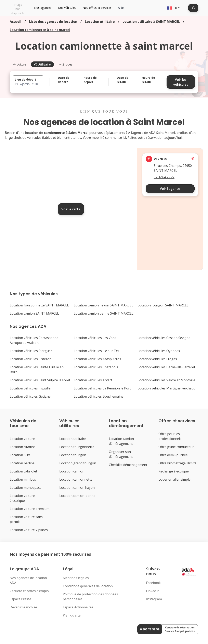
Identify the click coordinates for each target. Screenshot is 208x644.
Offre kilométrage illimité (177, 463)
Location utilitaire (100, 22)
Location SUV (20, 455)
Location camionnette (76, 479)
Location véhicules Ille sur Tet (96, 351)
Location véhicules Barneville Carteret (166, 367)
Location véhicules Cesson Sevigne (164, 338)
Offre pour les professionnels (170, 436)
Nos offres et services (97, 8)
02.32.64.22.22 (164, 177)
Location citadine (23, 447)
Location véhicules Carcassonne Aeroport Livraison (34, 340)
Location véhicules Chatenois (96, 367)
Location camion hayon (77, 488)
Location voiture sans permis (26, 519)
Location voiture (22, 439)
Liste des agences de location (53, 22)
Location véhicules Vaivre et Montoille (166, 380)
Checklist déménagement (128, 465)
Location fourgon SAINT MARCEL (163, 305)
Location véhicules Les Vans (95, 338)
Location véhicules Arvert (93, 380)
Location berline (22, 463)
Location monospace (26, 488)
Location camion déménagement (121, 441)
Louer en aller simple (174, 479)
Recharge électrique (174, 471)
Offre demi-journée (173, 455)
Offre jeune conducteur (176, 447)
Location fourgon (73, 455)
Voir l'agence (170, 189)
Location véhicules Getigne (30, 396)
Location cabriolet (23, 471)
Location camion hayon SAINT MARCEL (103, 305)
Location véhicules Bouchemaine (99, 396)
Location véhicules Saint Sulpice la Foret (40, 380)
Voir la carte (71, 209)
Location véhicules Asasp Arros (97, 359)
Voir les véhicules (181, 82)
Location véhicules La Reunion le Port (102, 388)
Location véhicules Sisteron (31, 359)
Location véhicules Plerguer (31, 351)
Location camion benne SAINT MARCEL (104, 313)
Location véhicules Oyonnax (159, 351)
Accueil (16, 22)
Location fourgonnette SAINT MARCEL (39, 305)
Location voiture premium (30, 509)
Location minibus (23, 479)
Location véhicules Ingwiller (31, 388)
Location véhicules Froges (157, 359)
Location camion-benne (77, 496)
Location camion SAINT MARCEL (34, 313)
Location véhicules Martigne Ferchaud (166, 388)
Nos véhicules (67, 8)
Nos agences (43, 8)
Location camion (72, 471)
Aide (121, 8)
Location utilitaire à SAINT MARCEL (151, 22)
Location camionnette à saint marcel (40, 30)
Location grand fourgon (78, 463)
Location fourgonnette (77, 447)
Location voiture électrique (22, 498)
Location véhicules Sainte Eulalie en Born (37, 370)
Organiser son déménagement (121, 454)
